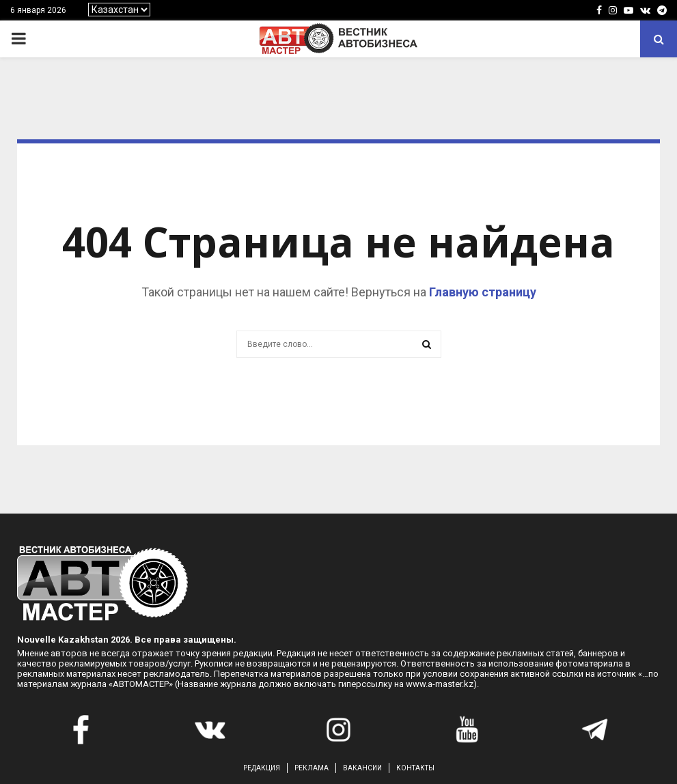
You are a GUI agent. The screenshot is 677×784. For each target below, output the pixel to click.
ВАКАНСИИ (362, 768)
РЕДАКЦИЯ (262, 768)
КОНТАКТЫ (415, 768)
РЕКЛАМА (312, 768)
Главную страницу (483, 292)
